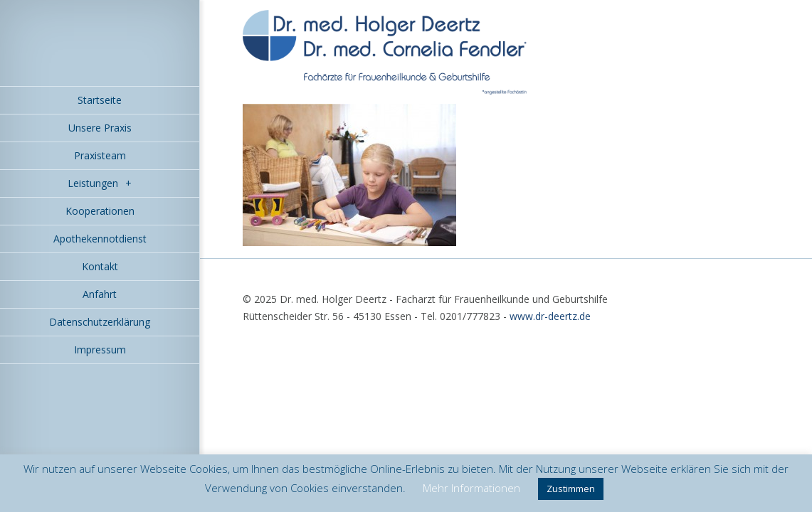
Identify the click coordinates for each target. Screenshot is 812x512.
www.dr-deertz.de (550, 316)
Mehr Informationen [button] (471, 488)
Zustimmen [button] (571, 489)
